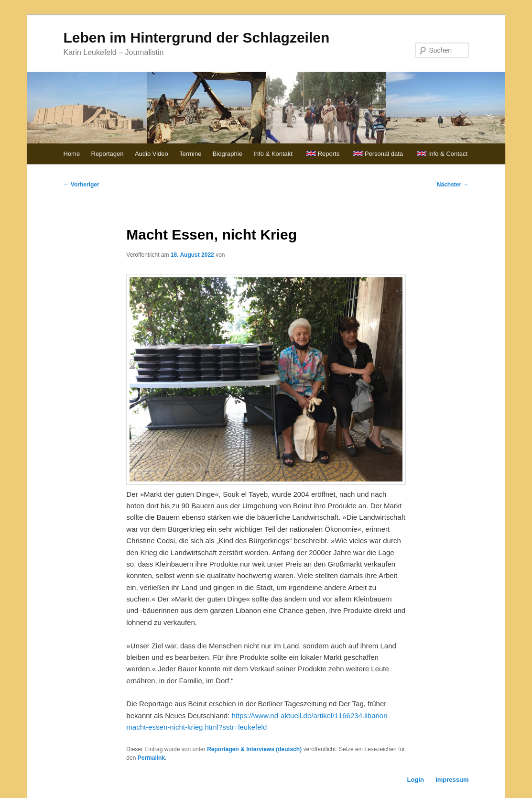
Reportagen (108, 154)
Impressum (452, 780)
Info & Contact (448, 154)
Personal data (384, 154)
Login (416, 780)
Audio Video (152, 154)
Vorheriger (81, 185)
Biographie (228, 154)
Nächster (453, 185)
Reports (329, 154)
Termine (190, 154)
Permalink (151, 758)
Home (72, 154)
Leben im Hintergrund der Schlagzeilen (197, 38)
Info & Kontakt (273, 154)
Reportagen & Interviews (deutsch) (254, 749)
